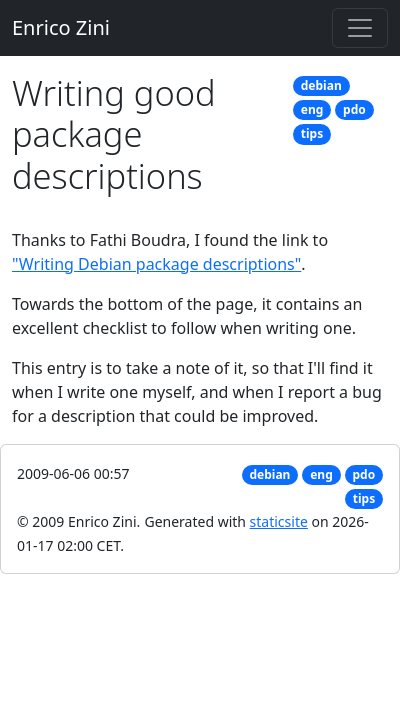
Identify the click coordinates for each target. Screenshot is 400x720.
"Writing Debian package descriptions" (156, 264)
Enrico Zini (61, 27)
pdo (354, 109)
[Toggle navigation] (360, 28)
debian (321, 85)
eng (312, 109)
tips (312, 133)
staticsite (279, 521)
